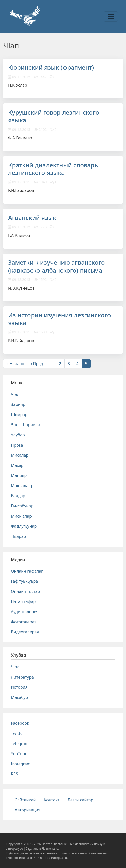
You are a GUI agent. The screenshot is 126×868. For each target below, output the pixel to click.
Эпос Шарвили (26, 425)
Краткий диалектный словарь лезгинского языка (53, 169)
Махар (17, 465)
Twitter (18, 733)
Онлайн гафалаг (27, 571)
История (19, 687)
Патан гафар (23, 601)
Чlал (15, 394)
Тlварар (18, 536)
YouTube (19, 754)
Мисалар (20, 455)
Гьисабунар (22, 506)
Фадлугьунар (24, 526)
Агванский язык (32, 217)
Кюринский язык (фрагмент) (51, 67)
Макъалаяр (22, 486)
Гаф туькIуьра (24, 581)
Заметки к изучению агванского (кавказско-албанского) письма (56, 266)
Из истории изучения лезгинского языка (59, 319)
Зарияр (18, 404)
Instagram (21, 764)
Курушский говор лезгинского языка (54, 116)
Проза (17, 445)
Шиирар (19, 415)
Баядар (18, 496)
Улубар (18, 435)
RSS (14, 774)
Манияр (19, 475)
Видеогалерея (25, 632)
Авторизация (28, 810)
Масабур (19, 697)
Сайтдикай (25, 800)
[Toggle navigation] (111, 16)
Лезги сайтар (81, 800)
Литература (22, 677)
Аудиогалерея (25, 612)
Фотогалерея (24, 622)
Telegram (20, 743)
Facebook (20, 723)
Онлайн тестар (25, 591)
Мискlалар (21, 516)
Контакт (52, 800)
